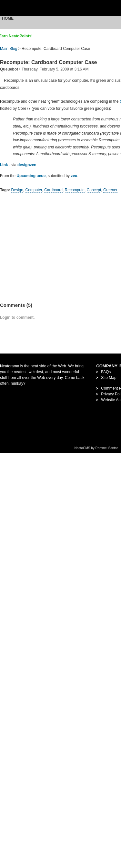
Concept (94, 190)
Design (17, 190)
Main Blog (9, 49)
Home (8, 18)
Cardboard (53, 190)
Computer (34, 190)
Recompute (75, 190)
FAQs (106, 372)
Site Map (109, 378)
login (56, 36)
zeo (74, 176)
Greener (110, 190)
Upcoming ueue (31, 176)
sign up (42, 36)
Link (4, 165)
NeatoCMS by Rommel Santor (96, 448)
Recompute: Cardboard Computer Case (49, 62)
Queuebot (9, 69)
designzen (27, 165)
